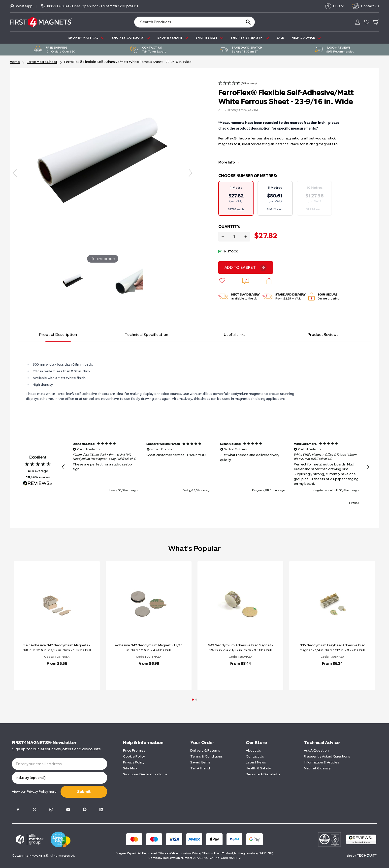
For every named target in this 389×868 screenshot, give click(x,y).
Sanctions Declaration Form (145, 774)
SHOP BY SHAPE (173, 38)
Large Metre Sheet (42, 62)
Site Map (130, 768)
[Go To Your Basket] (376, 22)
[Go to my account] (358, 22)
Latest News (256, 762)
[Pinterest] (85, 810)
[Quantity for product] (234, 237)
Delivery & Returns (205, 750)
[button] (238, 83)
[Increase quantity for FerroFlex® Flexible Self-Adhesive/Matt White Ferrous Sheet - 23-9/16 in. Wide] (246, 237)
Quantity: (229, 227)
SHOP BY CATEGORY (131, 38)
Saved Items (200, 762)
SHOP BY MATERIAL (86, 38)
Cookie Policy (134, 756)
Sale (280, 38)
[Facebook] (18, 810)
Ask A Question (316, 750)
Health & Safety (258, 768)
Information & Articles (322, 762)
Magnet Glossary (317, 768)
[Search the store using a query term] (186, 22)
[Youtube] (68, 810)
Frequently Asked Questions (327, 756)
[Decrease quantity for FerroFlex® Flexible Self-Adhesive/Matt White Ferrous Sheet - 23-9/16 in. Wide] (223, 237)
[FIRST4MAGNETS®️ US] (41, 22)
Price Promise (134, 750)
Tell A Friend (200, 768)
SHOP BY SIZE (209, 38)
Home (15, 62)
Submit (84, 792)
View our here (34, 792)
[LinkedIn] (101, 810)
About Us (253, 750)
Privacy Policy (134, 762)
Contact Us (255, 756)
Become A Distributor (263, 774)
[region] (216, 467)
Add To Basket (240, 267)
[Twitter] (34, 810)
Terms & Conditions (207, 756)
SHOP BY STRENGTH (250, 38)
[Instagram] (51, 810)
